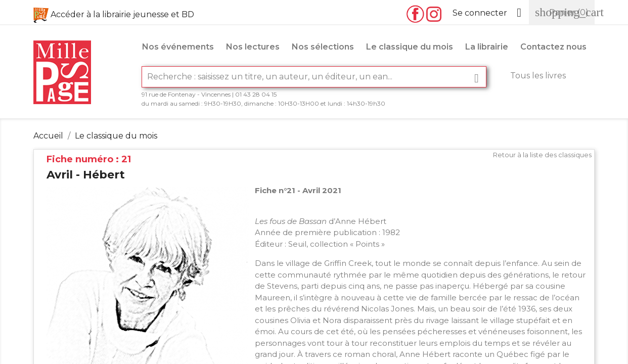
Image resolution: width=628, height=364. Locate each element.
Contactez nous (553, 47)
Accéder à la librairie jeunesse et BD (122, 14)
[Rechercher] (314, 77)
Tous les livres (538, 76)
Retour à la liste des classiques (542, 155)
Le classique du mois (410, 47)
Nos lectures (253, 47)
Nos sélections (323, 47)
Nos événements (178, 47)
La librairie (487, 47)
